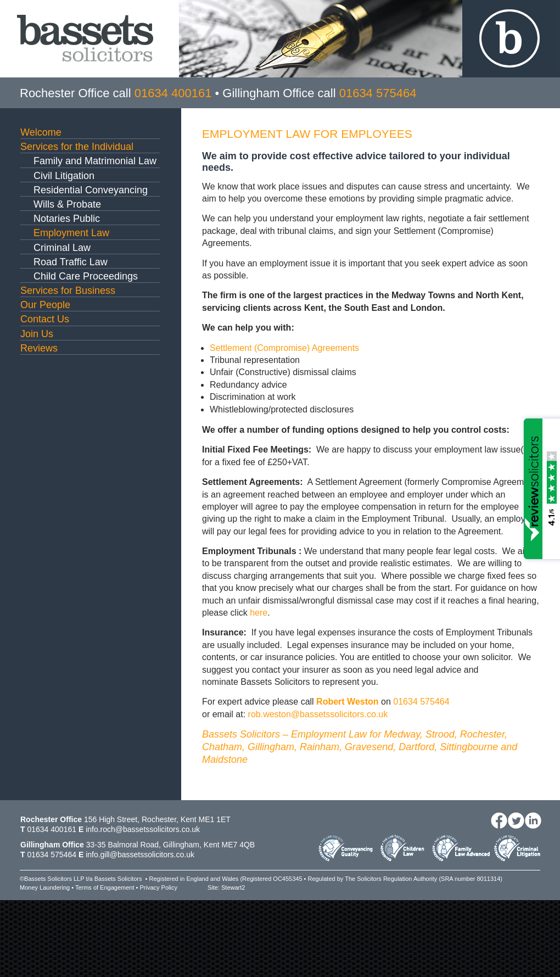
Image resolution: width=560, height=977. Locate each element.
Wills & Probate (67, 204)
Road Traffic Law (71, 262)
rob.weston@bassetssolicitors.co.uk (318, 714)
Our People (45, 305)
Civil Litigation (64, 176)
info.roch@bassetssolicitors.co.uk (143, 829)
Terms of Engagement (105, 887)
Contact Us (45, 319)
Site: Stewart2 (226, 887)
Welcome (41, 132)
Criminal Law (62, 248)
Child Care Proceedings (86, 276)
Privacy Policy (158, 887)
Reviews (39, 348)
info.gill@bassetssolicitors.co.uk (140, 855)
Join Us (37, 334)
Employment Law (71, 233)
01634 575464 (421, 702)
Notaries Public (67, 219)
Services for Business (68, 291)
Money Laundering (45, 887)
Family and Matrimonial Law (95, 161)
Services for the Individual (77, 147)
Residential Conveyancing (91, 190)
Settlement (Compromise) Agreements (284, 348)
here (259, 613)
